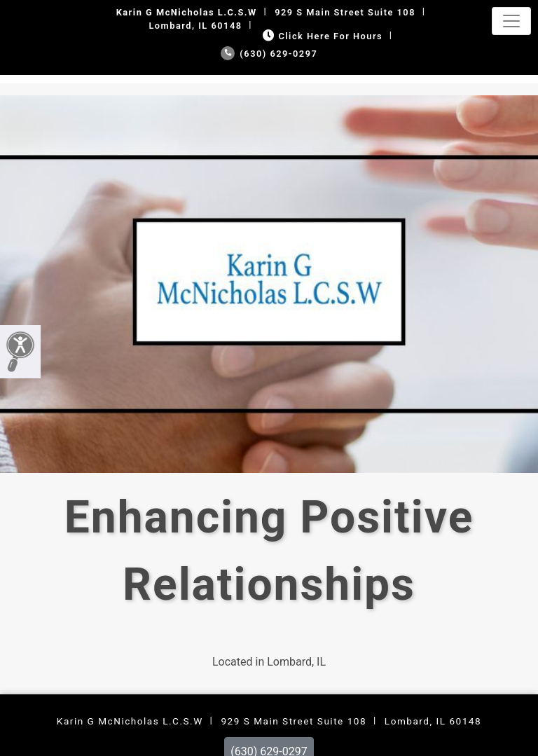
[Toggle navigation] (511, 21)
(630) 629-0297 (269, 54)
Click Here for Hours (321, 36)
